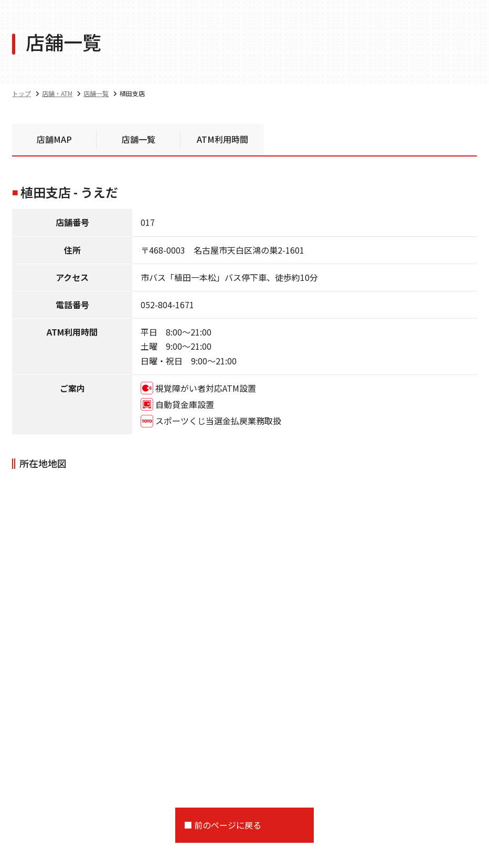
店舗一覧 (139, 139)
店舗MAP (54, 139)
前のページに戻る (228, 825)
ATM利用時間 (222, 139)
